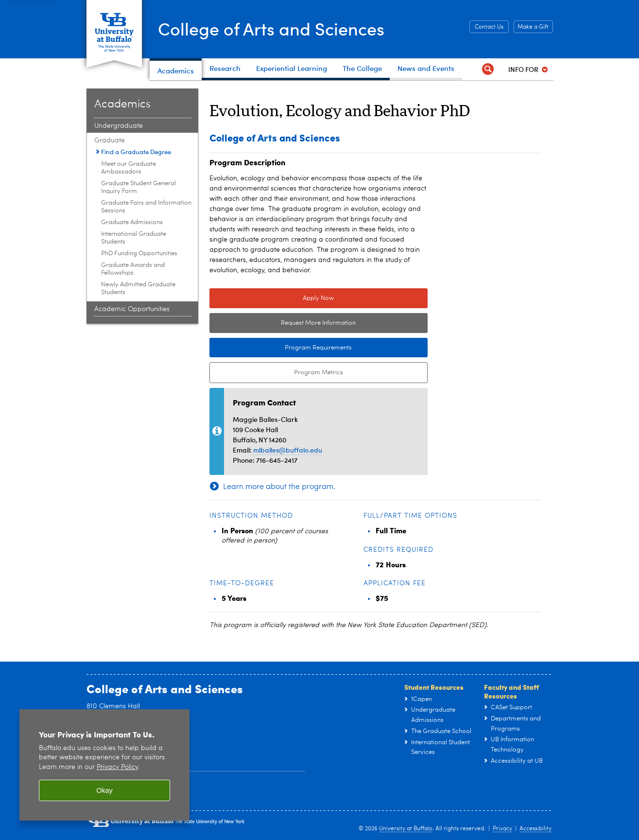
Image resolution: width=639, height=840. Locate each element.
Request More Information (318, 323)
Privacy (502, 829)
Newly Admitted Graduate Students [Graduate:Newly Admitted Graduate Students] (138, 289)
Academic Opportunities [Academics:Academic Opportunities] (132, 309)
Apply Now (318, 298)
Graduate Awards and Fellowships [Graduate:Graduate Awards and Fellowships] (133, 269)
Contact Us (489, 27)
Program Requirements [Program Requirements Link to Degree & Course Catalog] (281, 348)
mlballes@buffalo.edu (288, 450)
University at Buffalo (406, 829)
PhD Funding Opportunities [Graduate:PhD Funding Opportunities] (139, 254)
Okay (104, 790)
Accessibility (535, 829)
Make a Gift (533, 27)
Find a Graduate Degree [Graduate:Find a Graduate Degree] (136, 152)
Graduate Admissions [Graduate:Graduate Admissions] (132, 222)
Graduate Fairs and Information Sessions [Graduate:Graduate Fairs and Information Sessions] (146, 207)
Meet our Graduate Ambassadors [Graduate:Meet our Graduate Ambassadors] (129, 168)
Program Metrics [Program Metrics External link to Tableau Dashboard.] (276, 373)
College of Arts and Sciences (271, 28)
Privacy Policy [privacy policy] (117, 767)
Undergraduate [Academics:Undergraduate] (119, 126)
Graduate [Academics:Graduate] (110, 140)
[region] (104, 765)
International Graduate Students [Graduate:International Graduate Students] (134, 238)
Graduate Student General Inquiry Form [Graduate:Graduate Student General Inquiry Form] (138, 187)
